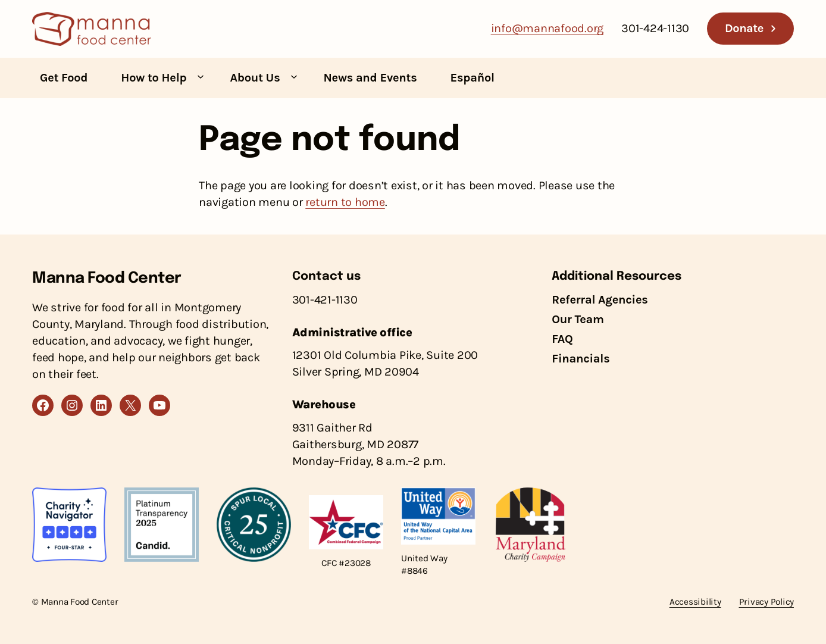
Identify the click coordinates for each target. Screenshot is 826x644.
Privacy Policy (767, 602)
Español (473, 78)
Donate (744, 28)
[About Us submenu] (294, 76)
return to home (345, 202)
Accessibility (695, 602)
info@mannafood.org (547, 28)
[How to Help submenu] (201, 76)
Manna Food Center (107, 279)
